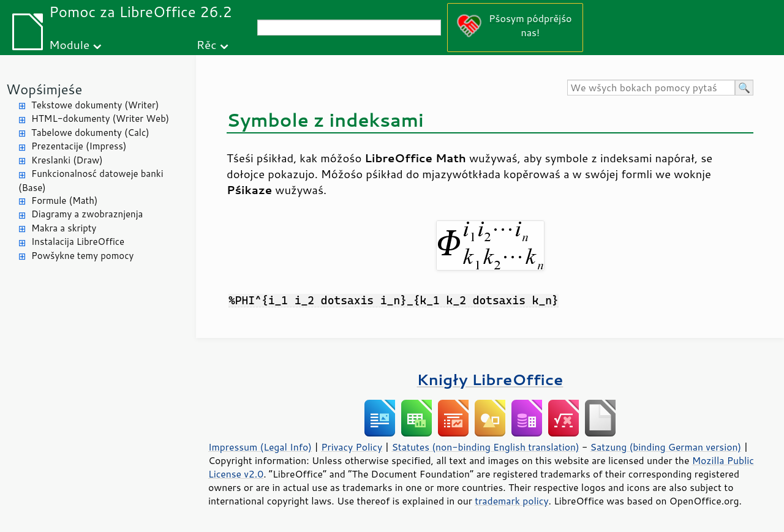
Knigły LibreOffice (490, 379)
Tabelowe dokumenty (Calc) (90, 133)
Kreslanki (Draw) (67, 160)
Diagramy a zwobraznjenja (87, 214)
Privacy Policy (352, 447)
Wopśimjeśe (44, 89)
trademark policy (511, 501)
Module (69, 44)
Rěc (207, 44)
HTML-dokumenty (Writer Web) (100, 118)
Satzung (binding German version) (666, 447)
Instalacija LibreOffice (78, 242)
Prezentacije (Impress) (79, 146)
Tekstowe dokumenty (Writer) (95, 105)
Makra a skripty (64, 228)
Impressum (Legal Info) (260, 447)
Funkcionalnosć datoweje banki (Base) (91, 181)
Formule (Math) (64, 200)
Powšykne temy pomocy (82, 256)
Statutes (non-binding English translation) (485, 447)
